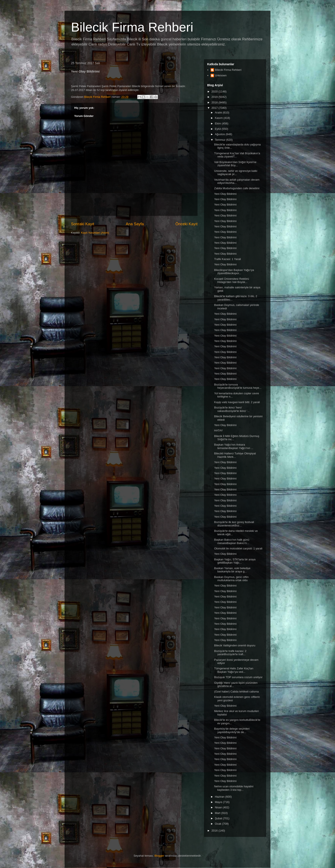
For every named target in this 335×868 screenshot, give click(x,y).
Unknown (221, 75)
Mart (218, 813)
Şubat (219, 818)
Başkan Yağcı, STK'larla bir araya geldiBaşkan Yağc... (235, 561)
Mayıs (219, 802)
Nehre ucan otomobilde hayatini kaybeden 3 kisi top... (234, 788)
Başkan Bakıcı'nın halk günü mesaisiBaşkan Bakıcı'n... (232, 541)
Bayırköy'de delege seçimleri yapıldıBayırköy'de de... (232, 730)
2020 (215, 91)
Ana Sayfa (135, 224)
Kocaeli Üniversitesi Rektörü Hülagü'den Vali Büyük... (232, 281)
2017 (215, 108)
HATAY (218, 430)
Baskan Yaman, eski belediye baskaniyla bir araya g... (232, 570)
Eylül (218, 129)
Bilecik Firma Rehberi (132, 27)
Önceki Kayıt (186, 224)
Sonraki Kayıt (83, 224)
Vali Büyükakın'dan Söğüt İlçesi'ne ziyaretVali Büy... (235, 164)
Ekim (218, 123)
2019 (215, 97)
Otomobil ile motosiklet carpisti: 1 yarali (238, 548)
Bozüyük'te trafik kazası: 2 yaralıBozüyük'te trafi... (230, 653)
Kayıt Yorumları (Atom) (95, 233)
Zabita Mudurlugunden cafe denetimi (237, 188)
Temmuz (221, 140)
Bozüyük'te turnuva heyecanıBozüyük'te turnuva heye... (238, 386)
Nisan (219, 807)
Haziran (220, 797)
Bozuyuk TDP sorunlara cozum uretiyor (238, 677)
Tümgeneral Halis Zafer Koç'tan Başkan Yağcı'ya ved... (234, 670)
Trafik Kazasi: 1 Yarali (227, 259)
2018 (215, 102)
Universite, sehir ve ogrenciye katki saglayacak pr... (236, 173)
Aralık (219, 113)
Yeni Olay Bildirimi (225, 194)
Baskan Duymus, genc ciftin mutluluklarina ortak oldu (231, 579)
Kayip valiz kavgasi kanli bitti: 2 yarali (237, 402)
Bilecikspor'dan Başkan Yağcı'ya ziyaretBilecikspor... (234, 272)
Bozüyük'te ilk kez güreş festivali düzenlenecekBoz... (234, 524)
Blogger (159, 856)
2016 (215, 831)
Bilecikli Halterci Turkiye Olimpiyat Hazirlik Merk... (235, 455)
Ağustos (220, 134)
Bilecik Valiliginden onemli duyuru (235, 645)
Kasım (219, 118)
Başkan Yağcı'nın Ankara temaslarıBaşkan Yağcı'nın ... (234, 446)
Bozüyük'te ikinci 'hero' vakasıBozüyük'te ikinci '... (232, 409)
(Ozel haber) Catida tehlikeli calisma (236, 692)
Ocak (219, 824)
